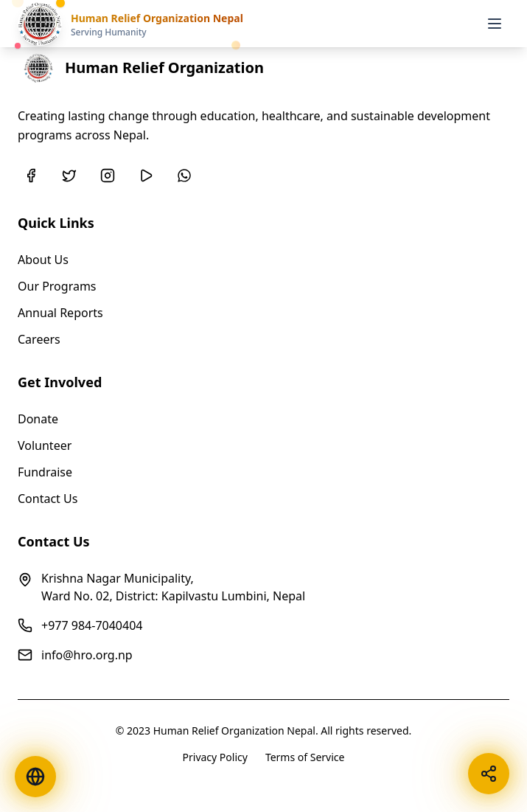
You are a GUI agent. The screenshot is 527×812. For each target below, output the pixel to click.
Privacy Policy (215, 757)
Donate (38, 419)
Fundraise (45, 472)
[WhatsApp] (184, 176)
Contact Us (48, 499)
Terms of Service (305, 757)
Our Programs (57, 286)
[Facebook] (31, 176)
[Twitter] (69, 176)
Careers (39, 339)
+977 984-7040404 (92, 625)
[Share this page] (489, 774)
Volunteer (45, 445)
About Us (43, 260)
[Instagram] (108, 176)
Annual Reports (60, 313)
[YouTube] (146, 176)
